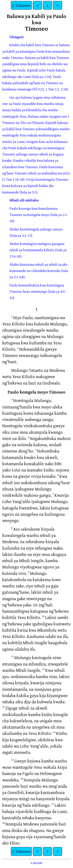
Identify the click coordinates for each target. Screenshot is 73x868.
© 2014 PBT (36, 863)
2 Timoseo (21, 5)
